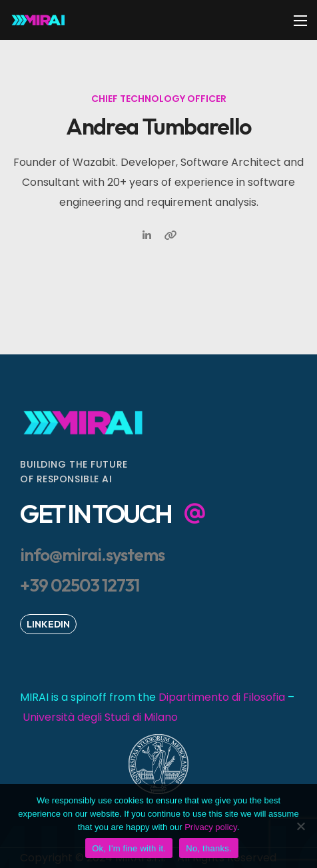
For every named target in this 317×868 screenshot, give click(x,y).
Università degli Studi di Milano (100, 717)
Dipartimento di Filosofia (222, 697)
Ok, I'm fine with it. (129, 848)
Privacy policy (211, 827)
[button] (113, 514)
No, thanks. (209, 848)
